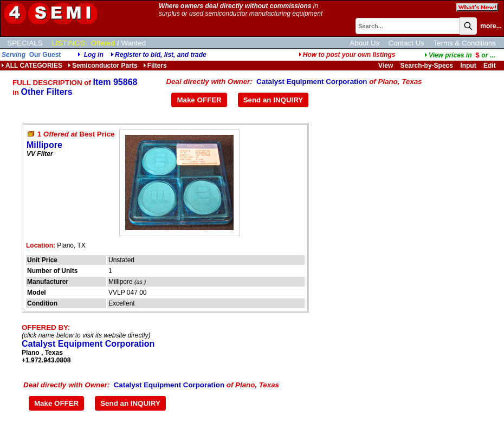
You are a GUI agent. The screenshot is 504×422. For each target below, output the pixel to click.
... (460, 55)
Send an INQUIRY (273, 100)
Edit (490, 66)
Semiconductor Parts (103, 66)
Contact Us (406, 43)
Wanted (134, 43)
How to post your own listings (347, 55)
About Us (364, 43)
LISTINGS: (69, 43)
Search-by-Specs (427, 66)
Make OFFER (199, 100)
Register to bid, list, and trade (161, 55)
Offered (103, 43)
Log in (94, 55)
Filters (155, 66)
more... (491, 26)
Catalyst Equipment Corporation (312, 82)
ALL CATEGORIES (32, 66)
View (386, 66)
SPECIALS (25, 43)
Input (468, 66)
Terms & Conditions (464, 43)
